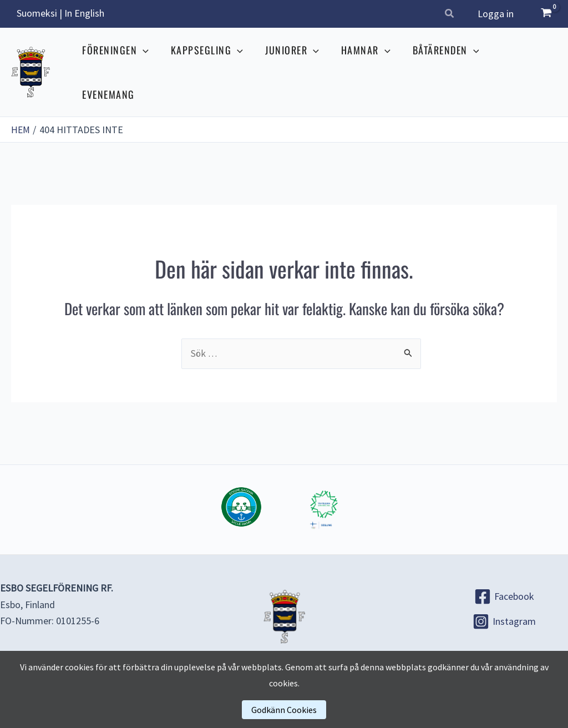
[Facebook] (504, 579)
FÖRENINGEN (120, 63)
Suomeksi (37, 13)
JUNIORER (292, 63)
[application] (147, 63)
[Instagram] (504, 604)
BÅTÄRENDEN (442, 63)
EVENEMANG (521, 63)
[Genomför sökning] (408, 335)
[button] (452, 15)
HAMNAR (364, 63)
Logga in (497, 14)
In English (84, 13)
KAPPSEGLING (209, 63)
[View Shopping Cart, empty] (546, 14)
